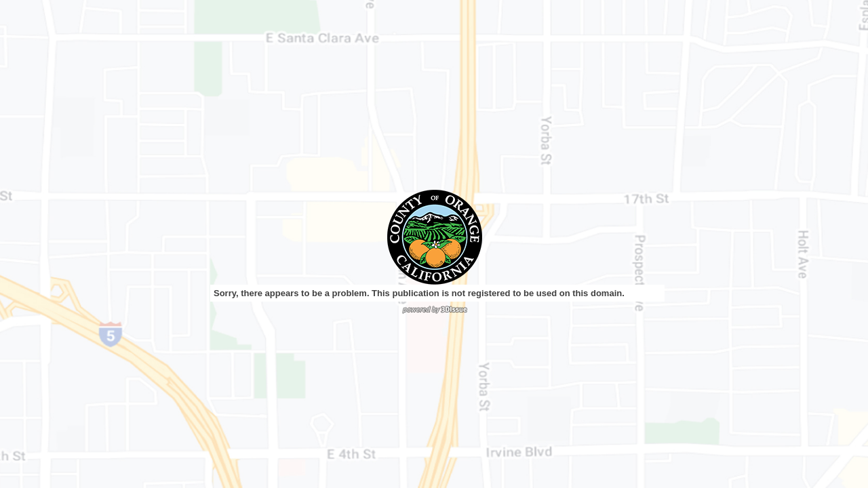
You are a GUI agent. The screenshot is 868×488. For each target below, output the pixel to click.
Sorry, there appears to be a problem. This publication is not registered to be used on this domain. (419, 293)
